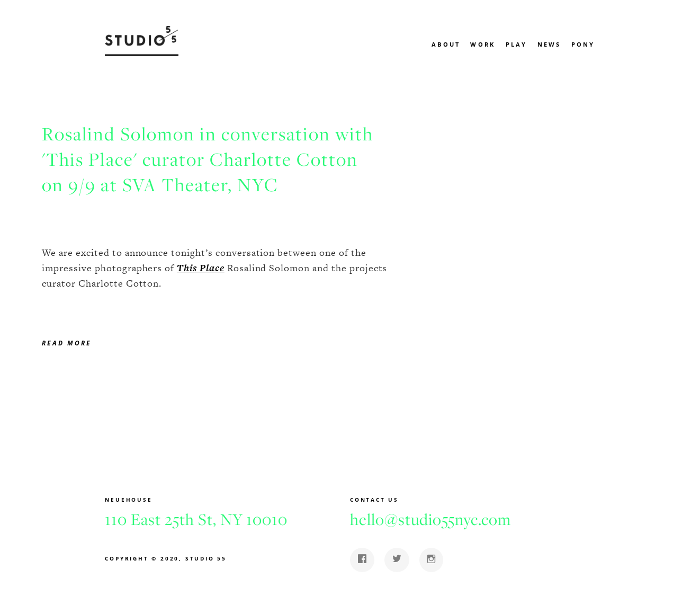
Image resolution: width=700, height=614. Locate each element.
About (446, 44)
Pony (583, 44)
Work (483, 44)
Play (517, 44)
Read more (67, 343)
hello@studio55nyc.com (430, 519)
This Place (201, 268)
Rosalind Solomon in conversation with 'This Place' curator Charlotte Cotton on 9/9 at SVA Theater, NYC (208, 159)
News (549, 44)
